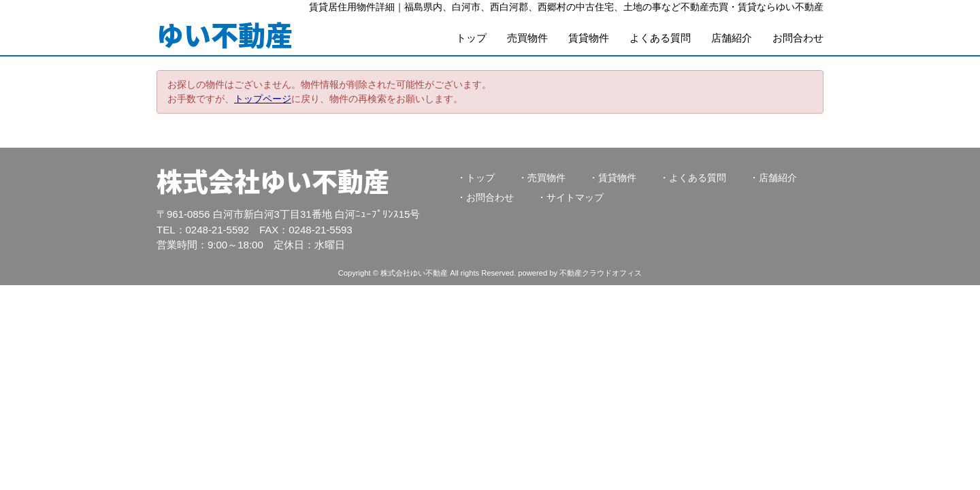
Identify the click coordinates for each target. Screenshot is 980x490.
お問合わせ (798, 38)
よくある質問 (660, 38)
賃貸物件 (589, 38)
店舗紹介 (732, 38)
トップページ (263, 99)
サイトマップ (575, 197)
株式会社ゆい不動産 (273, 180)
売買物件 (527, 38)
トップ (471, 38)
